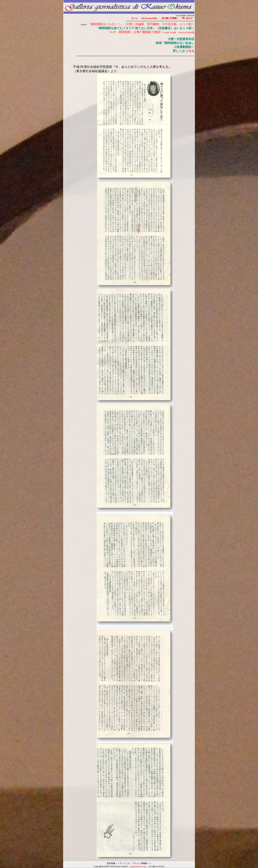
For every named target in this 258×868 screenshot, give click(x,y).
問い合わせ (187, 18)
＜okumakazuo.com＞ (138, 866)
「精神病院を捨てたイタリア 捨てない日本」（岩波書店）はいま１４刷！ (145, 28)
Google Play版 (170, 32)
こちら (190, 51)
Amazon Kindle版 (186, 32)
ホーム (135, 18)
